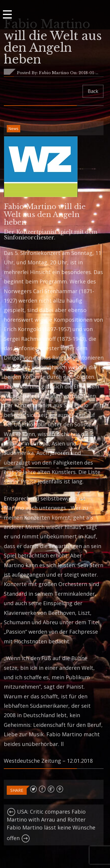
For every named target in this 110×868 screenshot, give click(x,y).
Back (93, 91)
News (13, 128)
